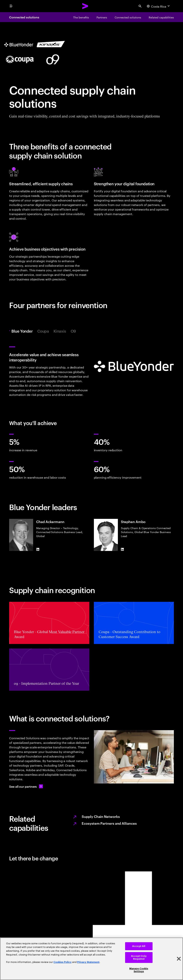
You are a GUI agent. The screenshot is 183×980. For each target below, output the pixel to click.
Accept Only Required (139, 958)
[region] (91, 959)
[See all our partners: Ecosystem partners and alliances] (26, 786)
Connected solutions (24, 17)
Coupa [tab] (43, 331)
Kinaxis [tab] (60, 331)
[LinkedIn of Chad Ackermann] (38, 549)
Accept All (139, 946)
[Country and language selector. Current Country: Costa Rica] (159, 6)
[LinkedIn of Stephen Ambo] (122, 549)
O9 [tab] (73, 331)
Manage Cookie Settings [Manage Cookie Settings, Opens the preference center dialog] (139, 970)
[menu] (11, 6)
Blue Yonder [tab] (23, 331)
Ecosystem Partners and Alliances (109, 823)
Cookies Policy (63, 962)
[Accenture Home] (85, 6)
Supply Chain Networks (101, 816)
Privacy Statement (88, 962)
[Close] (179, 959)
